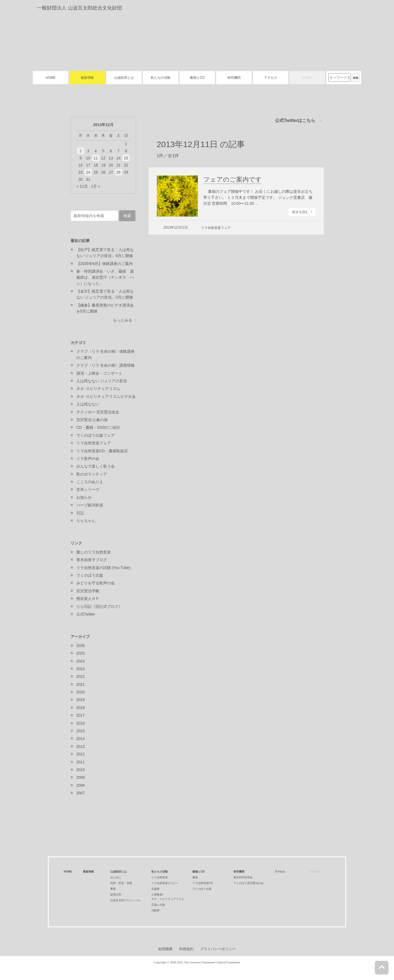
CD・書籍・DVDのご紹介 (99, 427)
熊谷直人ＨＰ (88, 599)
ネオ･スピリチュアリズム (98, 389)
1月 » (95, 186)
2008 (81, 785)
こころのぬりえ (90, 482)
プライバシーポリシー (218, 949)
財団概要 (166, 949)
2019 (81, 700)
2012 (81, 754)
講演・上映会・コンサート (99, 373)
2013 (81, 746)
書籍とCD (197, 78)
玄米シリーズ (88, 489)
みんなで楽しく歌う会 (95, 466)
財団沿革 (116, 895)
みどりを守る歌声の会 (95, 583)
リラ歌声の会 (88, 459)
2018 (81, 708)
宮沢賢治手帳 (88, 591)
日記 (80, 513)
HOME (51, 78)
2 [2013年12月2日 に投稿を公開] (80, 151)
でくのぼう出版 (90, 575)
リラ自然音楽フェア (216, 228)
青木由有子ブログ (92, 560)
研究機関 (234, 78)
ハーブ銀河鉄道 (90, 505)
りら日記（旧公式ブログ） (99, 606)
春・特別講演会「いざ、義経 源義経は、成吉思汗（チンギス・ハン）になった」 (105, 277)
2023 (81, 669)
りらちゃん (86, 521)
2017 (81, 715)
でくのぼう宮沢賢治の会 (248, 883)
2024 (81, 661)
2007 (81, 793)
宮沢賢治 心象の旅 (92, 420)
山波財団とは (124, 78)
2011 (81, 762)
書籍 (195, 877)
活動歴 (155, 910)
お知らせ (84, 497)
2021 (81, 684)
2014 (81, 739)
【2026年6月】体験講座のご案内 (105, 264)
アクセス (271, 78)
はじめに (116, 877)
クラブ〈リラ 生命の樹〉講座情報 (106, 365)
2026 (81, 646)
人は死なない (88, 404)
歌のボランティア (92, 474)
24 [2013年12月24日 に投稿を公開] (88, 172)
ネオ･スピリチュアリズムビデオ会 (106, 396)
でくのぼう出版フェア (95, 435)
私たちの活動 (161, 78)
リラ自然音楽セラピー (165, 883)
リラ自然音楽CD (202, 883)
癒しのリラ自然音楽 (94, 552)
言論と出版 (158, 905)
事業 (113, 889)
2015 (81, 731)
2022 (81, 676)
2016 (81, 723)
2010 (81, 770)
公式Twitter (86, 614)
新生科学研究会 (243, 877)
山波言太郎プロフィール (125, 900)
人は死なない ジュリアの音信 (102, 381)
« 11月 (82, 186)
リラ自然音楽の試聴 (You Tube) (103, 568)
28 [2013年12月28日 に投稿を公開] (118, 172)
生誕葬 (155, 889)
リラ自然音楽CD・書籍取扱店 (102, 451)
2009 (81, 777)
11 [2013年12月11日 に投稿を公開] (96, 158)
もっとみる (123, 320)
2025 (81, 653)
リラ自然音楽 (160, 877)
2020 (81, 692)
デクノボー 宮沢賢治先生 (98, 412)
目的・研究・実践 (121, 883)
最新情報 (87, 78)
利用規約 (186, 949)
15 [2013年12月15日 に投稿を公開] (126, 158)
